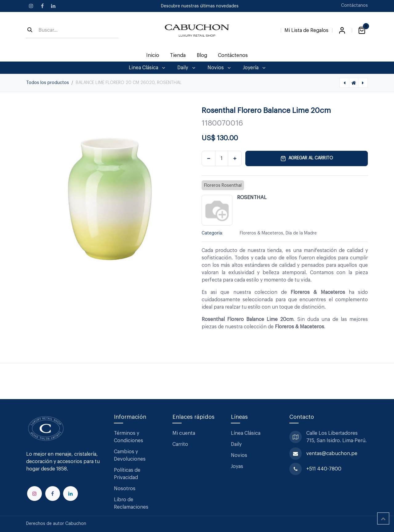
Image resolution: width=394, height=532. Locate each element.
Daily (236, 444)
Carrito (180, 444)
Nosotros (125, 489)
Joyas (237, 466)
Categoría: (212, 233)
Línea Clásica (246, 433)
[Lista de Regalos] (306, 29)
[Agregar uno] (235, 158)
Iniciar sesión (342, 30)
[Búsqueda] (30, 30)
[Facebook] (42, 6)
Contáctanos (354, 6)
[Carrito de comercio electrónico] (362, 30)
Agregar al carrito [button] (307, 158)
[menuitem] (153, 55)
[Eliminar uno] (209, 158)
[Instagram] (31, 6)
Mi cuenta (184, 433)
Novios (239, 455)
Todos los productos (48, 83)
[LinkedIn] (53, 6)
